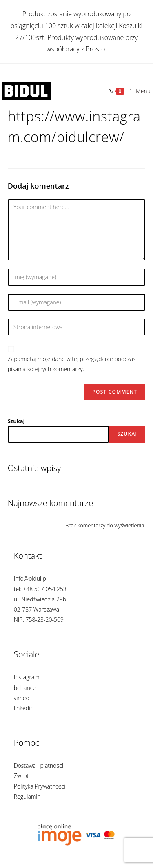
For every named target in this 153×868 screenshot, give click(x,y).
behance (25, 688)
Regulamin (27, 796)
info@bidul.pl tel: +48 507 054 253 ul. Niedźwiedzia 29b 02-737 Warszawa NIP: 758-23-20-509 (40, 599)
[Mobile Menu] (137, 91)
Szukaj (16, 421)
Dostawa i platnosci (39, 766)
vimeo (22, 698)
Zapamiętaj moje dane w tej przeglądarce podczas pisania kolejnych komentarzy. (72, 364)
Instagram (27, 677)
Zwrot (21, 776)
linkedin (24, 708)
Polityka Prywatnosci (40, 786)
